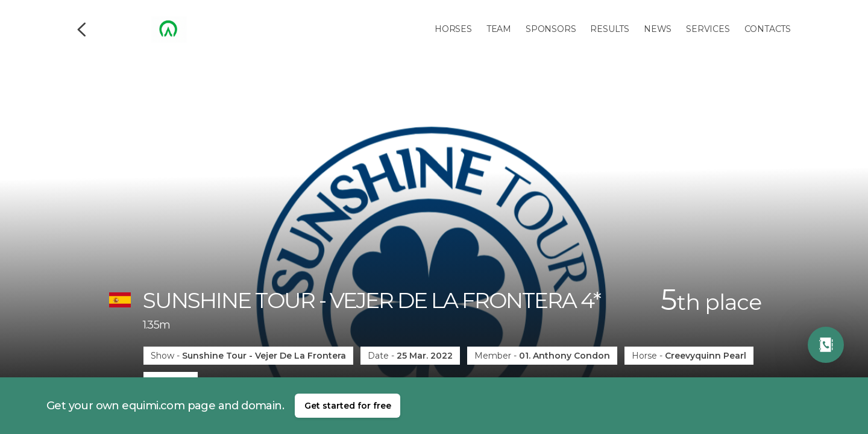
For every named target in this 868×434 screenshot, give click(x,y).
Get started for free (348, 406)
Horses (453, 29)
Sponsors (551, 29)
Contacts (768, 29)
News (658, 29)
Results (610, 29)
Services (708, 29)
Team (499, 29)
